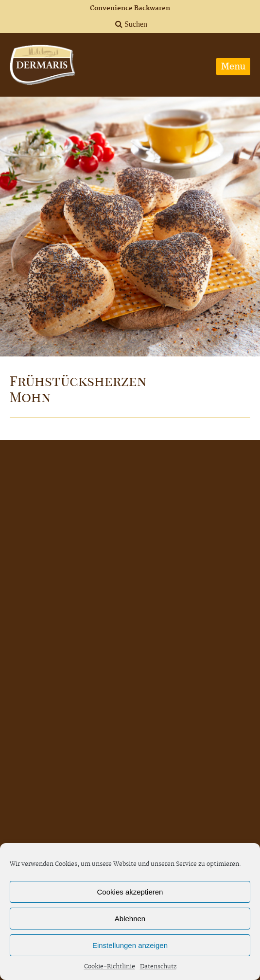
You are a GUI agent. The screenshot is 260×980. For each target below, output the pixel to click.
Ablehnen (130, 919)
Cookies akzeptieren (130, 892)
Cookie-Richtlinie (110, 967)
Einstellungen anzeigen (130, 945)
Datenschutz (158, 967)
